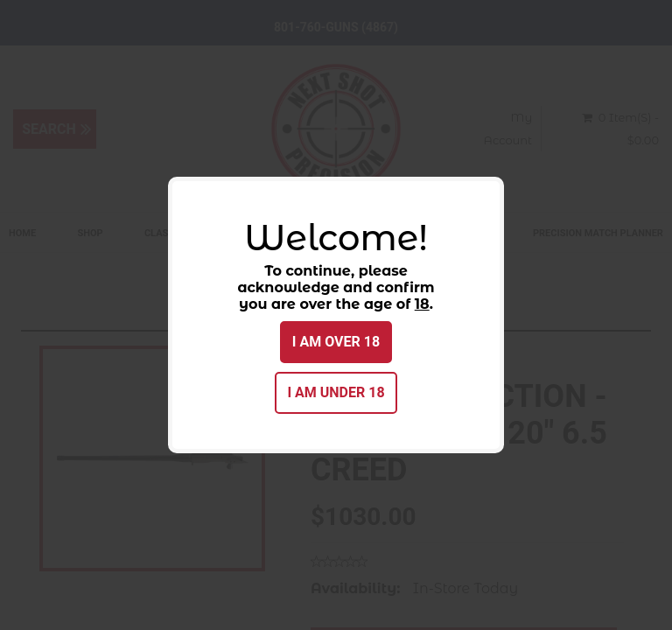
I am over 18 (336, 342)
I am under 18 (336, 392)
